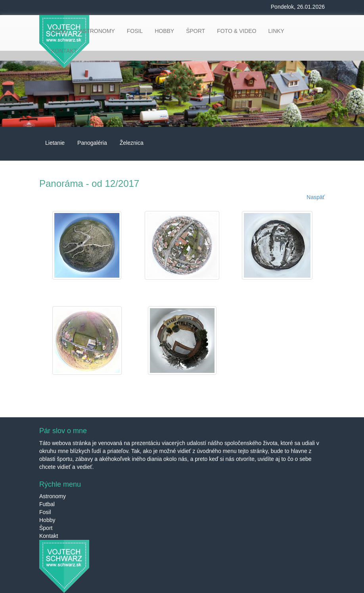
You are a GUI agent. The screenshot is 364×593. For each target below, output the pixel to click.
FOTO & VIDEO (237, 31)
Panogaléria (92, 143)
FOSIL (135, 31)
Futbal (47, 504)
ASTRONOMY (97, 31)
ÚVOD (59, 31)
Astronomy (53, 496)
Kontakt (49, 536)
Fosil (45, 512)
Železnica (132, 143)
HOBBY (164, 31)
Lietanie (55, 143)
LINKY (276, 31)
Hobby (47, 520)
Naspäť (316, 197)
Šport (46, 528)
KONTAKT (64, 51)
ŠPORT (195, 31)
